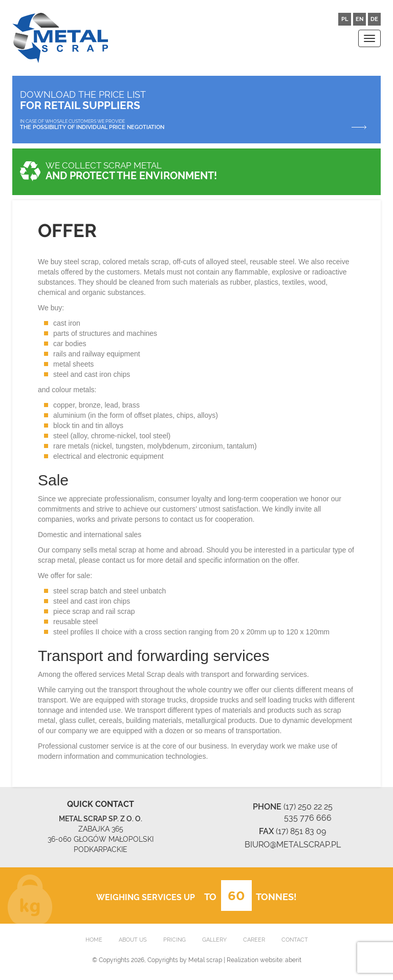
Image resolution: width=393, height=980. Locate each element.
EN (359, 19)
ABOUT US (133, 940)
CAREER (254, 940)
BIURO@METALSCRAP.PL (293, 845)
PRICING (174, 940)
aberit (293, 960)
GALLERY (214, 940)
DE (374, 19)
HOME (94, 940)
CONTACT (295, 940)
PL (345, 19)
